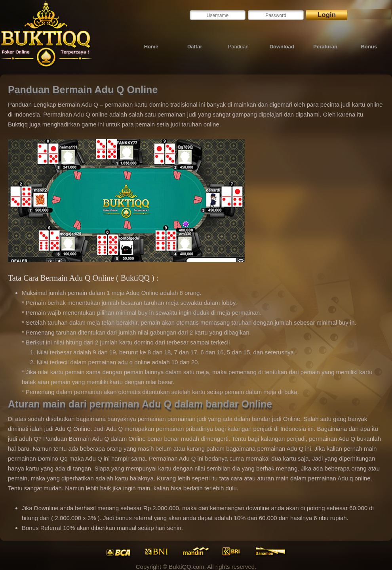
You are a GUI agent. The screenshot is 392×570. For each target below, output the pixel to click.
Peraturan (325, 47)
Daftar (195, 47)
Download (282, 47)
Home (151, 47)
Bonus (369, 47)
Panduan (238, 47)
